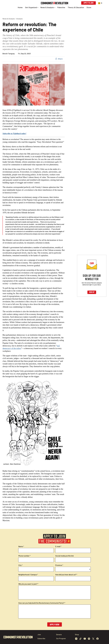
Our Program (61, 638)
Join (39, 634)
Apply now (55, 625)
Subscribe (41, 638)
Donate (59, 634)
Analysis (19, 19)
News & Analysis (9, 19)
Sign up (92, 292)
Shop (77, 634)
